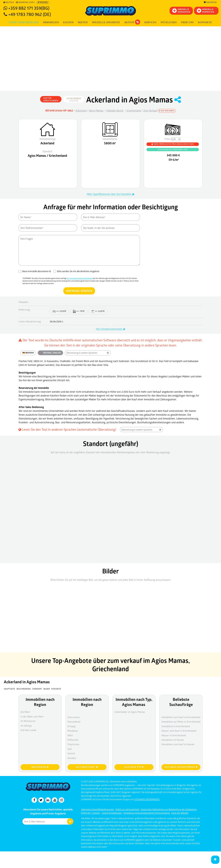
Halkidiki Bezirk (115, 110)
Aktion (132, 22)
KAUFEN (68, 22)
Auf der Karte (167, 111)
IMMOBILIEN (51, 22)
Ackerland (81, 110)
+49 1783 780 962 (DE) (30, 14)
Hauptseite (9, 689)
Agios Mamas (96, 110)
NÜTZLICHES (169, 22)
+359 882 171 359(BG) (29, 8)
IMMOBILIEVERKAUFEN (181, 11)
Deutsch (9, 2)
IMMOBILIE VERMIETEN (205, 11)
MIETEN (83, 22)
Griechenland (134, 110)
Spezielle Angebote (106, 22)
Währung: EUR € (25, 2)
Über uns (187, 22)
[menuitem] (205, 22)
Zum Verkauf (150, 110)
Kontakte (205, 22)
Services (150, 22)
